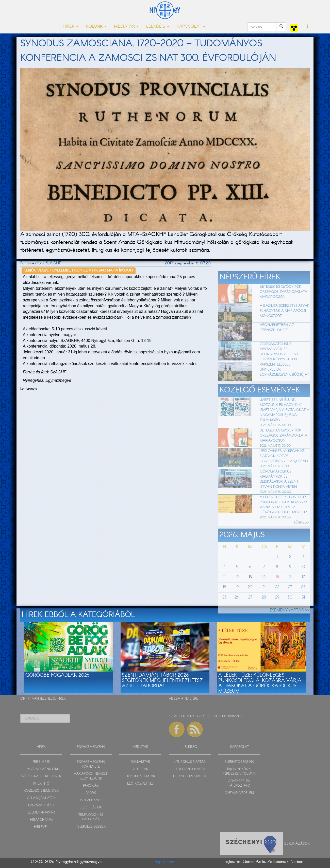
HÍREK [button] (70, 26)
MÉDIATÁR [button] (126, 26)
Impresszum (165, 862)
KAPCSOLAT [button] (191, 26)
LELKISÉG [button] (158, 26)
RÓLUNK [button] (96, 26)
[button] (308, 27)
